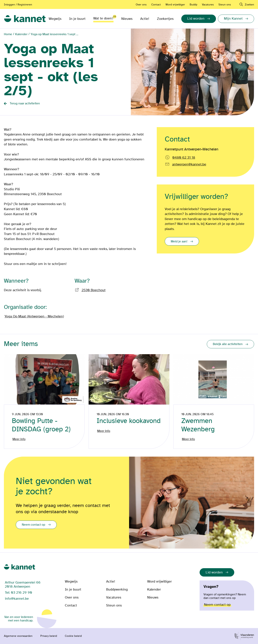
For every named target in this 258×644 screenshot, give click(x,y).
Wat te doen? (103, 18)
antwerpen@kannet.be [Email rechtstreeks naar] (189, 164)
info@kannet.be (17, 599)
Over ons (141, 5)
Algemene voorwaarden (18, 636)
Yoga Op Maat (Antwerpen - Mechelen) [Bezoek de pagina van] (34, 316)
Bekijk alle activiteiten (228, 344)
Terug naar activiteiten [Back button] (25, 103)
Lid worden (214, 572)
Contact (156, 5)
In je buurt (77, 19)
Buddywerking (117, 589)
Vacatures (208, 5)
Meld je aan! (179, 241)
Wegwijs (55, 19)
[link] (25, 19)
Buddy (193, 5)
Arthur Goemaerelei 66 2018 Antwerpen (23, 585)
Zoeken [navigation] (249, 5)
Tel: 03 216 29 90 (18, 593)
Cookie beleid (73, 636)
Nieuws (127, 19)
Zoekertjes (165, 19)
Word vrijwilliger (175, 5)
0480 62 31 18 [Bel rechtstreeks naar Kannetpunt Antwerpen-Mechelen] (184, 158)
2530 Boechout (94, 290)
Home (8, 34)
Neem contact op (33, 525)
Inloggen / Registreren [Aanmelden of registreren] (18, 5)
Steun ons (225, 5)
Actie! (145, 19)
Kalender (21, 34)
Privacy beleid (49, 636)
